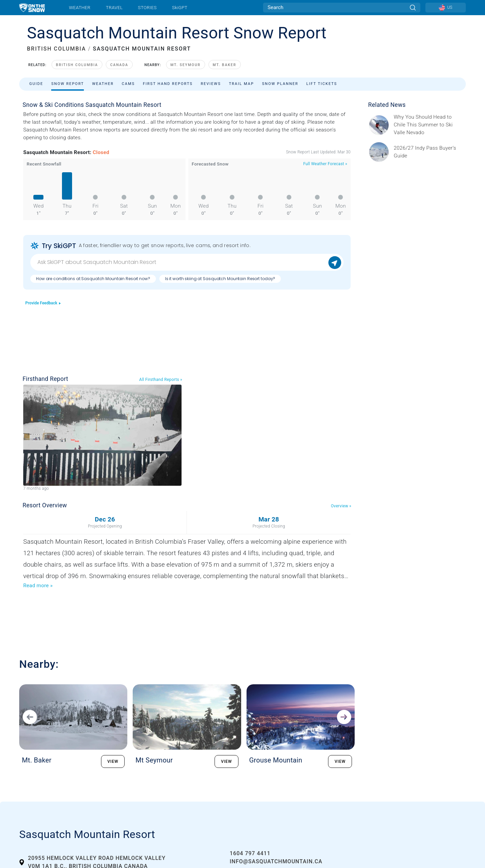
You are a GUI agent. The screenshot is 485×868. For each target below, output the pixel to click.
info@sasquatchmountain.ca (276, 861)
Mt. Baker (225, 65)
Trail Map (241, 84)
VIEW (113, 761)
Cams (128, 84)
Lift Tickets (322, 84)
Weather (80, 7)
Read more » (38, 586)
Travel (114, 7)
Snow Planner (280, 84)
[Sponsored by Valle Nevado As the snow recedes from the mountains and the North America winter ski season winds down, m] (428, 125)
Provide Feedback (43, 303)
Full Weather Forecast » (325, 164)
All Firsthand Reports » (161, 380)
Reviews (211, 84)
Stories (147, 7)
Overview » (341, 506)
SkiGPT (180, 7)
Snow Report (68, 84)
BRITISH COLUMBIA (56, 49)
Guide (36, 84)
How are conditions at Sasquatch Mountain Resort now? (93, 279)
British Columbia (77, 65)
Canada (119, 65)
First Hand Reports (168, 84)
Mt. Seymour (186, 65)
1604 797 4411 (250, 853)
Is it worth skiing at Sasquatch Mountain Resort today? (220, 279)
